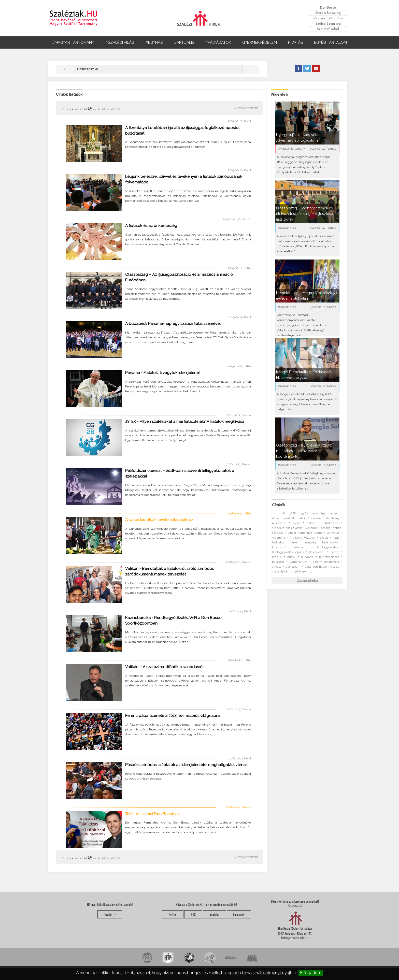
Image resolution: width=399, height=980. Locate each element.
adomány (319, 514)
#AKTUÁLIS (184, 42)
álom (299, 528)
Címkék (279, 505)
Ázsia (336, 538)
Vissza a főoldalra (247, 108)
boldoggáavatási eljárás (288, 552)
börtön (335, 552)
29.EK (304, 514)
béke (294, 543)
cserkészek (299, 572)
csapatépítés (280, 572)
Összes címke (307, 581)
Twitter (173, 914)
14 (85, 109)
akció (303, 518)
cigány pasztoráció (326, 562)
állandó (277, 528)
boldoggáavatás (327, 547)
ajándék (289, 518)
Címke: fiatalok (69, 94)
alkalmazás (331, 523)
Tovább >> (110, 914)
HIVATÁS (295, 42)
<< (63, 109)
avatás (324, 538)
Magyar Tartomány (328, 18)
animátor (333, 533)
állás (289, 528)
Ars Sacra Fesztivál (303, 538)
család (335, 567)
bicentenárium (299, 547)
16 (95, 109)
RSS (193, 914)
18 (104, 109)
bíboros (277, 547)
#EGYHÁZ (154, 42)
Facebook (239, 914)
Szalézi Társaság (328, 13)
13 (81, 109)
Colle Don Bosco (316, 567)
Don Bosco (328, 8)
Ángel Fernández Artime (305, 533)
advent (335, 514)
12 (77, 109)
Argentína (279, 538)
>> (118, 109)
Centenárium (298, 562)
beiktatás (278, 543)
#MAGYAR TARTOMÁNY (73, 42)
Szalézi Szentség (328, 24)
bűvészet (278, 562)
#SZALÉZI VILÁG (120, 42)
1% (283, 514)
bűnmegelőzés (329, 557)
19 (108, 109)
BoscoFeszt (317, 552)
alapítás (316, 518)
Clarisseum (293, 567)
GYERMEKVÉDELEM (260, 42)
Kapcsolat (295, 906)
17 (99, 109)
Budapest (307, 557)
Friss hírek (280, 95)
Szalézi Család (328, 29)
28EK (293, 514)
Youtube (215, 914)
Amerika (312, 528)
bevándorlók (330, 543)
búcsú (291, 557)
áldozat (312, 523)
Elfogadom (311, 973)
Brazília (277, 557)
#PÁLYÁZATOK (218, 42)
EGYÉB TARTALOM (330, 42)
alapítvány (333, 518)
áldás (297, 523)
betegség (310, 543)
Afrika (276, 518)
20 (113, 109)
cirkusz (277, 567)
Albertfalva (279, 523)
